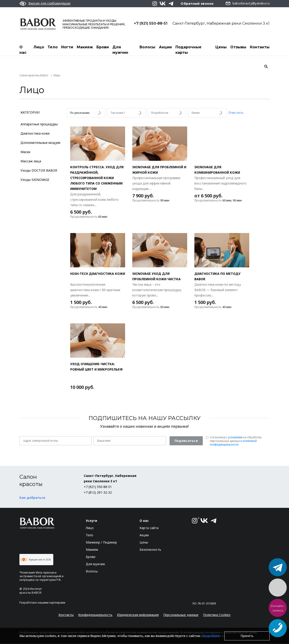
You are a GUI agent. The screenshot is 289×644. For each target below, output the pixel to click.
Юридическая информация (138, 615)
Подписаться (186, 441)
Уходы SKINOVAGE (35, 180)
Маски (25, 152)
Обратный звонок (197, 4)
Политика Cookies (217, 615)
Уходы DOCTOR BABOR (39, 171)
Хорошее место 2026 (36, 560)
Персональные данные (181, 615)
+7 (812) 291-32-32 (98, 493)
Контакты (260, 47)
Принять (247, 636)
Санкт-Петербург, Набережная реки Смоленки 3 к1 (221, 23)
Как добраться (32, 498)
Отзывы (238, 47)
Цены (221, 47)
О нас (23, 50)
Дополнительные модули (40, 143)
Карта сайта (149, 528)
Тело (53, 47)
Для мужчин (120, 50)
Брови (103, 47)
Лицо (39, 47)
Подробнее (211, 636)
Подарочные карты (188, 50)
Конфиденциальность (95, 615)
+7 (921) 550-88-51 (151, 23)
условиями (235, 437)
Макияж (85, 47)
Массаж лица (31, 161)
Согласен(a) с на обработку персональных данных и (236, 441)
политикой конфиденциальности (233, 443)
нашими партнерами (51, 603)
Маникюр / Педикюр (101, 542)
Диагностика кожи (35, 134)
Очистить (236, 113)
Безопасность (150, 550)
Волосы (147, 47)
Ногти (67, 47)
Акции (165, 47)
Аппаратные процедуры (39, 124)
